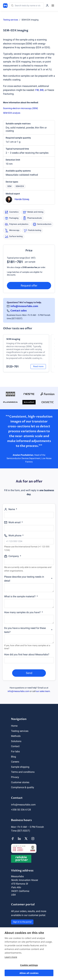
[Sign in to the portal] (47, 5)
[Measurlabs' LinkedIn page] (19, 839)
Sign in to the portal (22, 922)
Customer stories (20, 782)
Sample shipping (20, 767)
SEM (9, 186)
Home (14, 726)
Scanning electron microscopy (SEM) (20, 108)
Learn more (11, 957)
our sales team (43, 691)
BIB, (42, 90)
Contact (15, 746)
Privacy (15, 777)
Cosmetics (12, 212)
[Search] (27, 5)
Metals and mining (33, 212)
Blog (14, 757)
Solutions (16, 741)
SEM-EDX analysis (12, 113)
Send (29, 673)
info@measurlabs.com (24, 306)
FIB (37, 90)
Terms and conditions (23, 772)
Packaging (12, 218)
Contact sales (19, 311)
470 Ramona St (19, 884)
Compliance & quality (23, 787)
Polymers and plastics (17, 224)
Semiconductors (42, 224)
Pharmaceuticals (32, 218)
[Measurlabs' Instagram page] (33, 839)
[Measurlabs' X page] (26, 839)
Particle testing (32, 230)
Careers (15, 762)
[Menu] (53, 5)
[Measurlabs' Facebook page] (13, 839)
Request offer (29, 286)
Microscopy (12, 230)
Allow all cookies (29, 973)
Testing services (11, 20)
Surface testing (14, 237)
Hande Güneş (22, 199)
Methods (16, 736)
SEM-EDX (20, 186)
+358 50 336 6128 (21, 810)
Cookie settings (29, 965)
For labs (15, 751)
